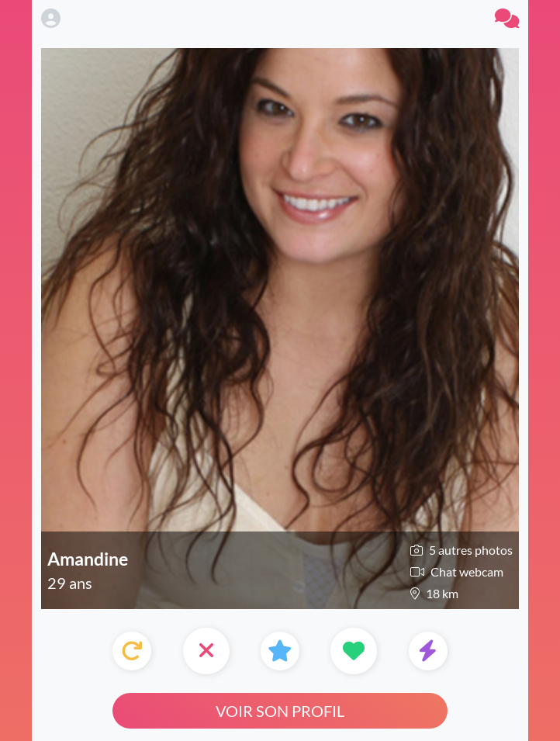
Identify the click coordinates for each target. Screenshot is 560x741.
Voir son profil (280, 711)
